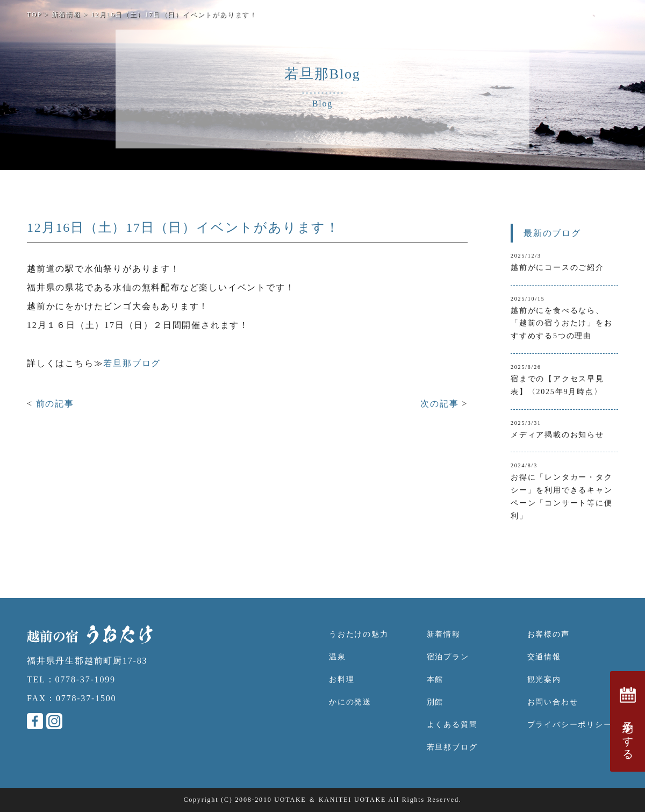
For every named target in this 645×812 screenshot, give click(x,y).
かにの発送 (350, 702)
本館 (435, 679)
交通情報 (544, 657)
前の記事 (55, 404)
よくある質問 (452, 725)
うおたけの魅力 (359, 634)
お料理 (342, 679)
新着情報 (444, 634)
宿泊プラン (448, 657)
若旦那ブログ (132, 363)
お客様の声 (549, 634)
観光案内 (544, 679)
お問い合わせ (553, 702)
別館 (435, 702)
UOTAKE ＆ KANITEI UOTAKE (330, 800)
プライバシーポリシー (570, 725)
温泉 (338, 657)
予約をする (628, 721)
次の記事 (441, 404)
